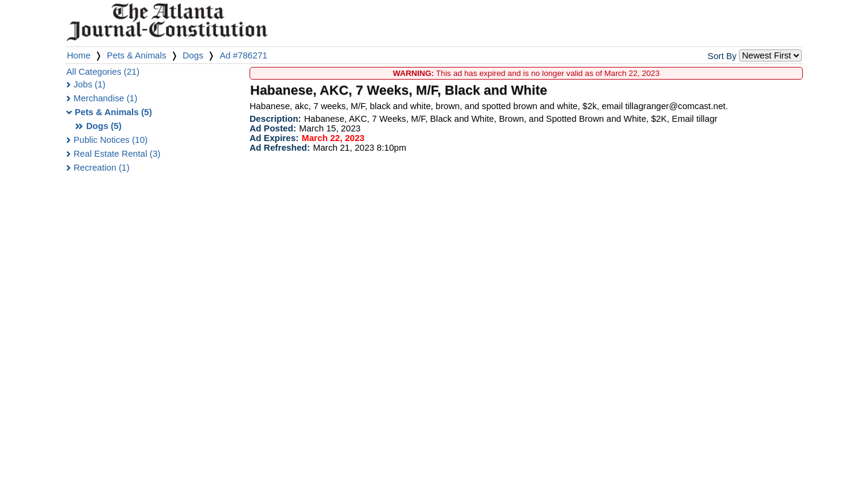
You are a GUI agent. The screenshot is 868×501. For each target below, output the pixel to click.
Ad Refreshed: (280, 148)
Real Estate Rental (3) (117, 154)
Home (79, 55)
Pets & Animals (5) (113, 112)
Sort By (722, 56)
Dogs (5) (104, 126)
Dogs (193, 55)
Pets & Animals (137, 55)
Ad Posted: (273, 128)
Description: (275, 119)
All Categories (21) (103, 72)
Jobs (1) (90, 84)
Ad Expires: (274, 138)
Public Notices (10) (111, 140)
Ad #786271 (243, 55)
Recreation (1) (102, 168)
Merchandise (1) (105, 98)
